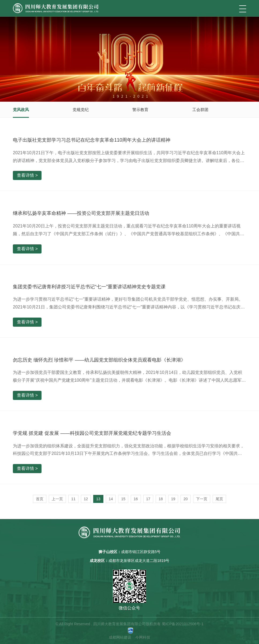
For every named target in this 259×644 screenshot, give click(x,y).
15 (123, 499)
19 (173, 499)
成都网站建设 (120, 637)
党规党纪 (81, 110)
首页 (40, 499)
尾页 (219, 499)
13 (98, 499)
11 (73, 499)
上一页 (57, 499)
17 (148, 499)
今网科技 (143, 637)
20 (186, 499)
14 (111, 499)
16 (136, 499)
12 (86, 499)
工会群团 (200, 110)
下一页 (202, 499)
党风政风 (21, 110)
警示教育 (140, 110)
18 (161, 499)
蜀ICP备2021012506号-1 (183, 624)
